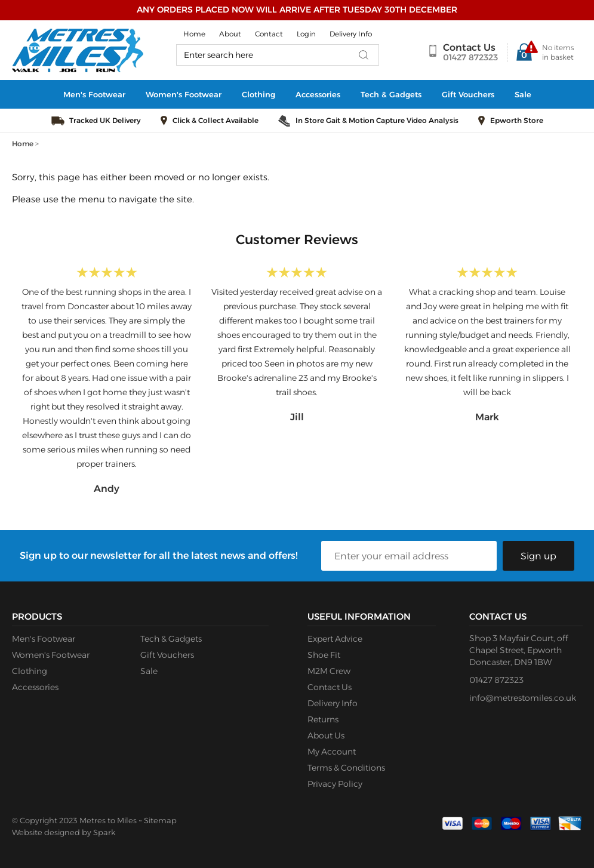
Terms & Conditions (346, 768)
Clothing (258, 94)
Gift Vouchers (468, 94)
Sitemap (160, 820)
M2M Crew (329, 671)
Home (194, 34)
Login (306, 34)
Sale (523, 94)
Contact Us (469, 47)
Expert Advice (335, 639)
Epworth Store (517, 120)
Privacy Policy (335, 784)
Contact (269, 34)
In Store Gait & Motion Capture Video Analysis (377, 120)
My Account (332, 752)
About (230, 34)
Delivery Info (351, 34)
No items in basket (558, 52)
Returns (323, 719)
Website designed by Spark (64, 832)
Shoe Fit (324, 655)
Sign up (538, 556)
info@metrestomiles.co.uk (523, 698)
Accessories (318, 94)
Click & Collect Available (216, 120)
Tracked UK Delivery (105, 120)
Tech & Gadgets (391, 94)
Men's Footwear (94, 94)
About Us (326, 735)
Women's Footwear (184, 94)
